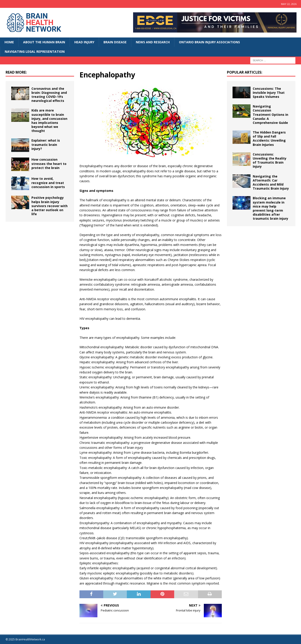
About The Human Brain (44, 42)
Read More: (16, 72)
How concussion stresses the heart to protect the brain (49, 163)
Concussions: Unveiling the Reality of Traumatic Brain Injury (270, 160)
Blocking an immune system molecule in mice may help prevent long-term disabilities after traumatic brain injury (270, 208)
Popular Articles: (245, 72)
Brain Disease (115, 42)
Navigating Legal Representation (35, 51)
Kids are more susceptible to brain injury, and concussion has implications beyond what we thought (49, 120)
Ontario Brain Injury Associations (209, 42)
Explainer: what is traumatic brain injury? (46, 144)
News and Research (153, 42)
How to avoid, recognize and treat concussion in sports (48, 183)
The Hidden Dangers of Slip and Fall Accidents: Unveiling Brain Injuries (269, 138)
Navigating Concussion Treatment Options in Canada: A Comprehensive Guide (270, 114)
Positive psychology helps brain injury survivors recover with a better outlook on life (49, 206)
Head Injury (84, 42)
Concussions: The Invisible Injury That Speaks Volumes (269, 93)
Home (9, 42)
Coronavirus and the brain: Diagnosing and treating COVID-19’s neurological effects (49, 95)
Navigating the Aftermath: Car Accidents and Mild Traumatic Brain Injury (271, 182)
